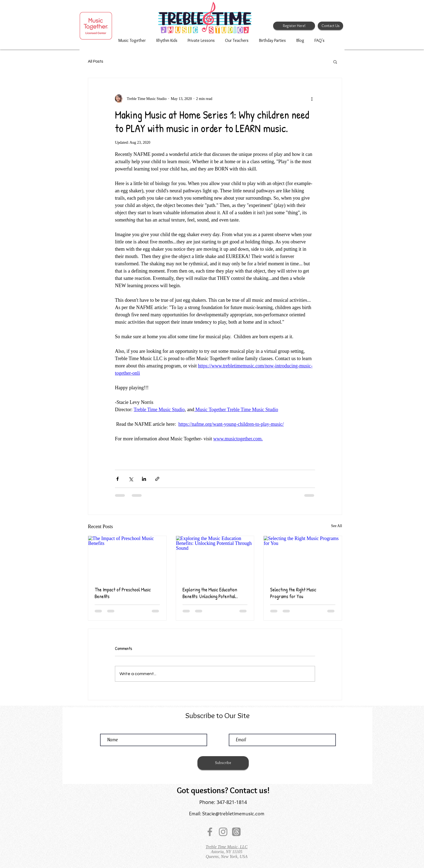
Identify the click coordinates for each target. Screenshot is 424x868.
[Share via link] (157, 479)
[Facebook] (210, 832)
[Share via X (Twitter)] (131, 479)
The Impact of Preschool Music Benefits (123, 593)
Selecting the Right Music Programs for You (293, 593)
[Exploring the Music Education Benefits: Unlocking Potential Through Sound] (215, 558)
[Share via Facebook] (117, 479)
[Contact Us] (330, 26)
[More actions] (312, 99)
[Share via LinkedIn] (144, 479)
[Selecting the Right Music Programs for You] (303, 558)
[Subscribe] (223, 763)
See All (337, 526)
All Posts (95, 61)
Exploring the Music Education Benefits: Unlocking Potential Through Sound (210, 593)
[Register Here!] (294, 26)
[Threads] (236, 832)
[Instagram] (223, 832)
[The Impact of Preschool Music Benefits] (127, 558)
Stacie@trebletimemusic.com (233, 814)
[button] (335, 62)
